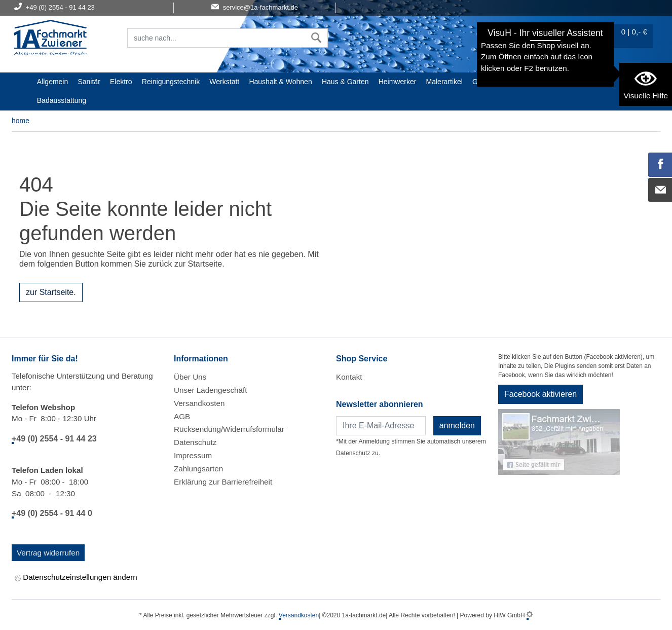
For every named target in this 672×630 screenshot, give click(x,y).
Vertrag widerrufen (48, 553)
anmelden (457, 425)
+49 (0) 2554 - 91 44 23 (54, 439)
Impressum (193, 455)
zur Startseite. (51, 292)
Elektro (121, 82)
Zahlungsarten (198, 469)
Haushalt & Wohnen (280, 82)
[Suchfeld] (216, 38)
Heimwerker (398, 82)
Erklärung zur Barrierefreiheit (223, 482)
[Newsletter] (381, 426)
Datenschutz (195, 442)
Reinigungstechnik (171, 82)
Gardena (486, 82)
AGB (182, 416)
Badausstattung (62, 100)
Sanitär (89, 82)
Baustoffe (525, 82)
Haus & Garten (345, 82)
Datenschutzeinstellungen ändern (76, 578)
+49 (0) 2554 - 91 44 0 (52, 513)
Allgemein (52, 82)
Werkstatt (224, 82)
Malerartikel (444, 82)
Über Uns (190, 377)
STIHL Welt (567, 82)
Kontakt (349, 377)
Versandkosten (199, 403)
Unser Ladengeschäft (210, 390)
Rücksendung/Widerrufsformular (229, 429)
